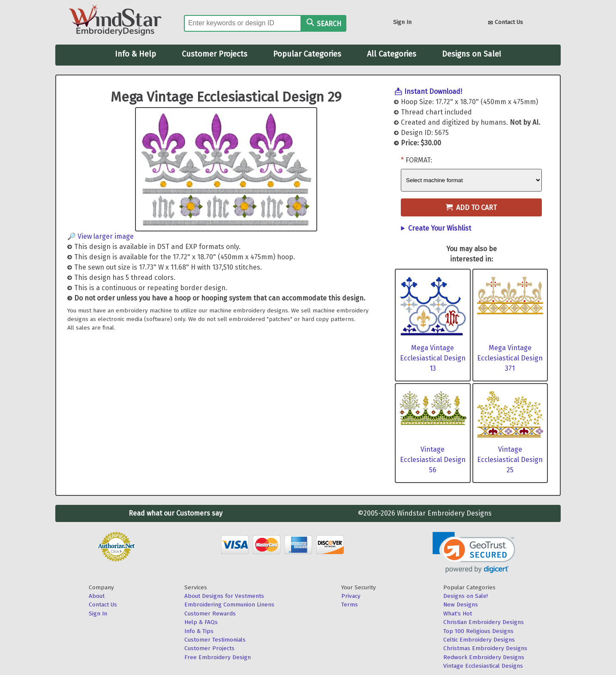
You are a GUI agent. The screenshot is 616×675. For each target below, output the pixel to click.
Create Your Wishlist (440, 228)
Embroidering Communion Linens (229, 604)
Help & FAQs (201, 622)
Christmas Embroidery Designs (485, 648)
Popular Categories (307, 54)
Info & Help (135, 54)
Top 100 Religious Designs (478, 631)
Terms (350, 604)
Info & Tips (199, 631)
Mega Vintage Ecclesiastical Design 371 (510, 358)
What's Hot (458, 613)
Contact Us (505, 23)
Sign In (402, 22)
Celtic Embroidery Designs (479, 640)
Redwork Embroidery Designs (484, 657)
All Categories (392, 54)
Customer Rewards (210, 613)
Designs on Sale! (472, 54)
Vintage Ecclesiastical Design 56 (433, 460)
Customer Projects (215, 54)
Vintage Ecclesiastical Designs (483, 666)
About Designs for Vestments (224, 596)
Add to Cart (471, 208)
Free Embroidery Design (218, 657)
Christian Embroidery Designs (484, 622)
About (97, 596)
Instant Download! (433, 91)
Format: (419, 160)
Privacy (351, 596)
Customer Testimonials (215, 640)
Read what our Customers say (176, 513)
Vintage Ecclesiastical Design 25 (510, 460)
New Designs (461, 604)
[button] (474, 553)
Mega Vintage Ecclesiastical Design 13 (433, 358)
